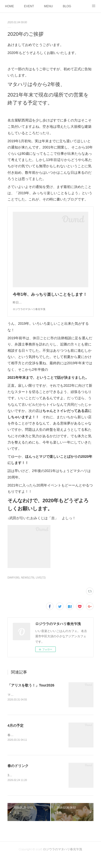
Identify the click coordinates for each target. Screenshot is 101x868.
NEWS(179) (28, 588)
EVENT (29, 6)
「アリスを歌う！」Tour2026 (31, 695)
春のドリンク (18, 776)
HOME (9, 6)
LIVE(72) (41, 588)
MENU (48, 6)
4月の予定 (15, 736)
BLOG (67, 6)
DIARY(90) (13, 588)
